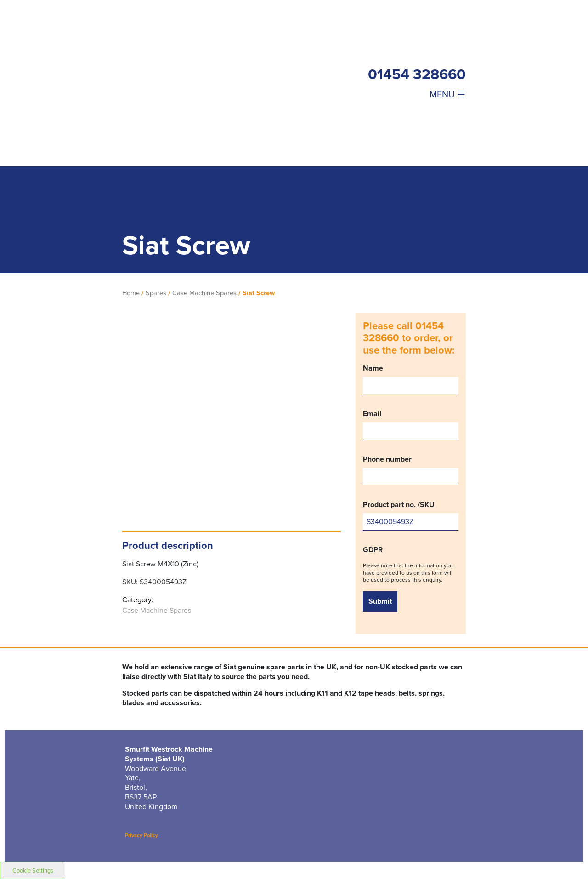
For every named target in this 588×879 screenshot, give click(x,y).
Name (411, 379)
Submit (380, 601)
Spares (156, 293)
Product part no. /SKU (411, 516)
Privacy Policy (141, 835)
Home (131, 293)
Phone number (411, 470)
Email (411, 425)
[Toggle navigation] (436, 94)
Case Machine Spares (204, 293)
